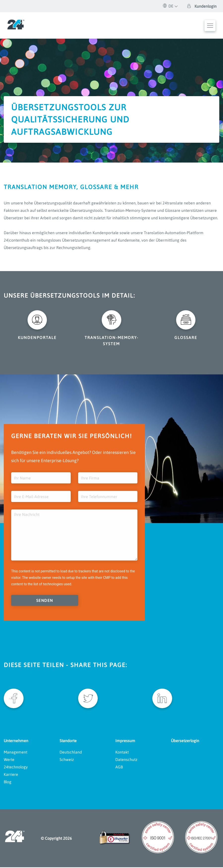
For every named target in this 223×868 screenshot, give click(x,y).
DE (168, 6)
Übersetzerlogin (185, 741)
